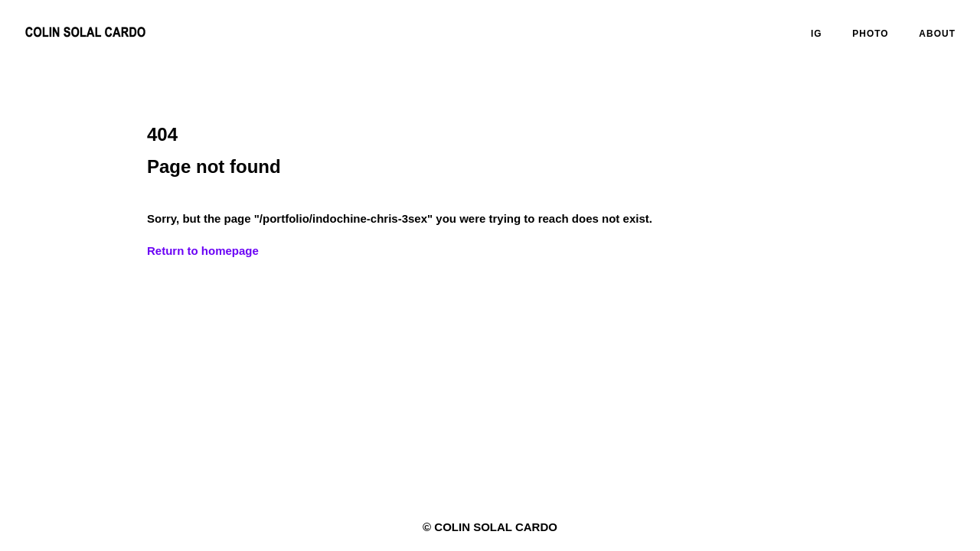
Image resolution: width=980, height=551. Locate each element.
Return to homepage (203, 251)
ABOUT (937, 34)
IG (817, 34)
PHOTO (870, 34)
